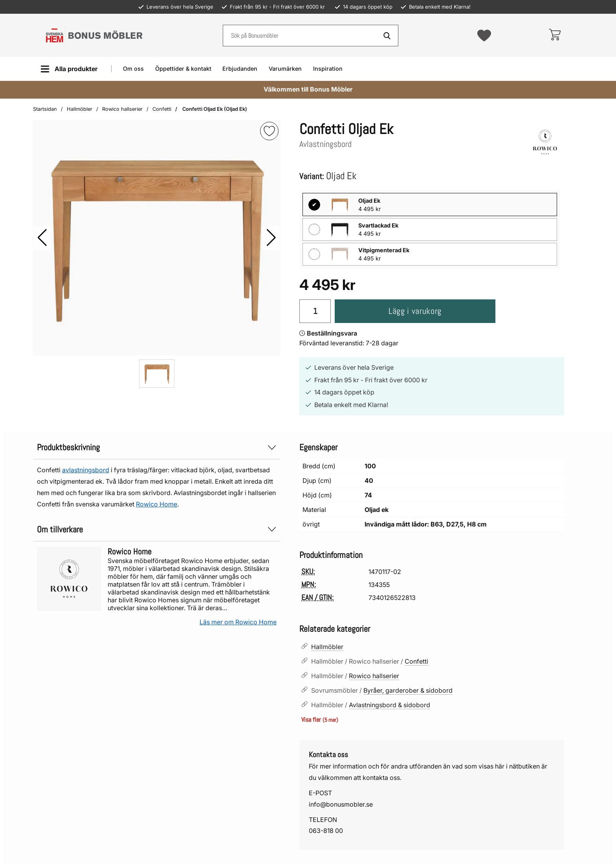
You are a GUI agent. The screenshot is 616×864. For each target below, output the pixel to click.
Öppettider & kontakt (183, 69)
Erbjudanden (240, 69)
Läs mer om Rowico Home (238, 622)
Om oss (133, 69)
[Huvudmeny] (69, 69)
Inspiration (328, 69)
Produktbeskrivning (157, 447)
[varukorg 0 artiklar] (555, 35)
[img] (269, 131)
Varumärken (285, 69)
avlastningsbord (86, 470)
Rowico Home (157, 504)
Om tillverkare (157, 529)
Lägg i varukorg (415, 311)
